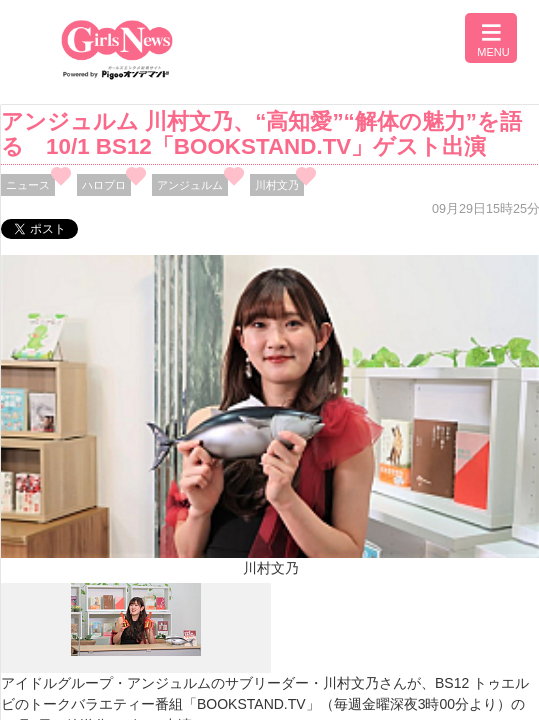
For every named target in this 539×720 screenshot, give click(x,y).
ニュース (28, 185)
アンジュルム (190, 185)
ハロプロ (104, 185)
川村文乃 (277, 185)
